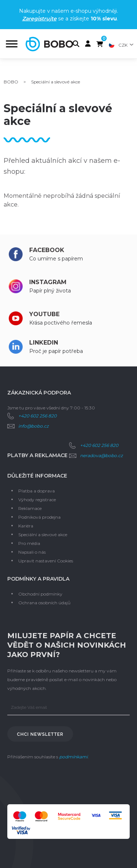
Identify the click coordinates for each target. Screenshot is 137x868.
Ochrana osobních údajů (44, 603)
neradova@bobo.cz (101, 455)
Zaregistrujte (39, 19)
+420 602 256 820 (37, 416)
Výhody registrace (37, 500)
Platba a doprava (37, 491)
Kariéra (26, 526)
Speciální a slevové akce (43, 535)
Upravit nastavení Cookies (46, 561)
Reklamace (30, 508)
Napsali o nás (32, 552)
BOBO (11, 82)
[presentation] (63, 783)
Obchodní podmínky (40, 594)
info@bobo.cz (33, 426)
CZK (123, 45)
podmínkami (73, 757)
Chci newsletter (40, 734)
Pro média (29, 543)
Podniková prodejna (39, 517)
